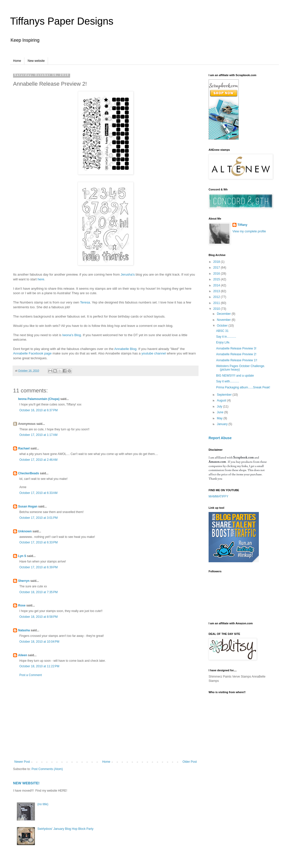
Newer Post (22, 762)
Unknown (25, 531)
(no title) (43, 804)
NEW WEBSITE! (26, 783)
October (223, 326)
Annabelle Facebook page (32, 353)
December (224, 314)
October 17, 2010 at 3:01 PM (38, 518)
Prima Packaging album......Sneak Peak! (243, 387)
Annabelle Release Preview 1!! (237, 360)
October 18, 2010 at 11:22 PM (39, 666)
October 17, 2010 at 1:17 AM (38, 435)
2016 (217, 274)
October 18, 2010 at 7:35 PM (38, 592)
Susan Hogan (28, 506)
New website (36, 61)
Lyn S (22, 556)
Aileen (23, 655)
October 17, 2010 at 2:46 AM (38, 460)
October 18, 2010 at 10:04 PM (39, 642)
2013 (217, 291)
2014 (217, 285)
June (221, 412)
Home (17, 61)
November (224, 320)
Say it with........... (228, 381)
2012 (217, 297)
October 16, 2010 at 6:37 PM (38, 410)
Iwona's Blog (72, 335)
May (220, 418)
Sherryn (24, 581)
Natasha (24, 630)
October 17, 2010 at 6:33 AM (38, 493)
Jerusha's (128, 274)
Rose (22, 605)
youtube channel (154, 353)
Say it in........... (226, 337)
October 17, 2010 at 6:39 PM (38, 567)
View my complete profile (249, 231)
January (223, 424)
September (225, 395)
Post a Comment (31, 675)
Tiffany (242, 225)
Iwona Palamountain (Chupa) (39, 399)
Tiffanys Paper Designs (62, 21)
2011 (217, 303)
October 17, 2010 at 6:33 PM (38, 542)
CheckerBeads (29, 473)
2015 (217, 279)
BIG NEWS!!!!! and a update (235, 376)
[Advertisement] (106, 719)
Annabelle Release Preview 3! (236, 348)
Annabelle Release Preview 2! (236, 354)
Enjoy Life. (223, 342)
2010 (217, 309)
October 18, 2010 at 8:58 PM (38, 617)
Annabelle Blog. (126, 349)
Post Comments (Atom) (47, 769)
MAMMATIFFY (218, 496)
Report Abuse (220, 438)
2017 (217, 268)
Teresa (85, 302)
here (41, 279)
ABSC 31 (222, 331)
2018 (217, 262)
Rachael (24, 448)
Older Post (190, 762)
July (220, 406)
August (222, 400)
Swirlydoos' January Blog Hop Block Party (65, 829)
